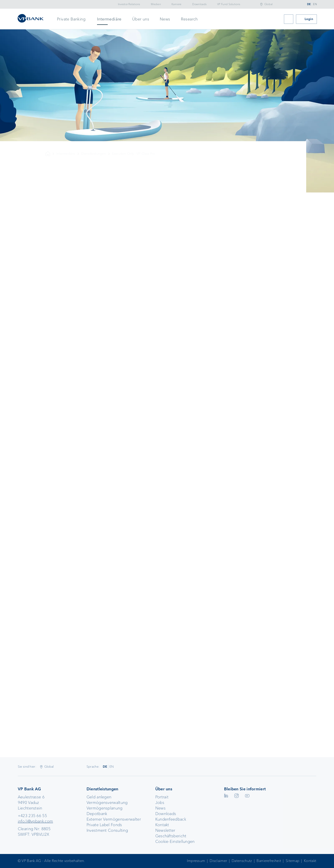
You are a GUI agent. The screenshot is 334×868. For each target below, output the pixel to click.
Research (189, 19)
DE (309, 4)
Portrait (162, 797)
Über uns (141, 19)
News (165, 19)
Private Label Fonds (104, 825)
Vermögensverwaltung (107, 803)
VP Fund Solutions (229, 4)
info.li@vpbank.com (35, 821)
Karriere (176, 4)
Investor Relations (129, 4)
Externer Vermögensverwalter (114, 819)
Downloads (199, 4)
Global (269, 4)
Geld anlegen (99, 797)
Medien (156, 4)
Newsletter (165, 830)
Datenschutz (242, 861)
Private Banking (71, 19)
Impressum (196, 861)
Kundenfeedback (171, 819)
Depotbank (97, 814)
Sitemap (293, 861)
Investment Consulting (107, 830)
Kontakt (162, 825)
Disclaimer (218, 861)
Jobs (160, 803)
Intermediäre (109, 19)
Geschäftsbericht (171, 836)
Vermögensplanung (105, 808)
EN (315, 4)
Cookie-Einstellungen (175, 842)
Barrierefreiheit (269, 861)
